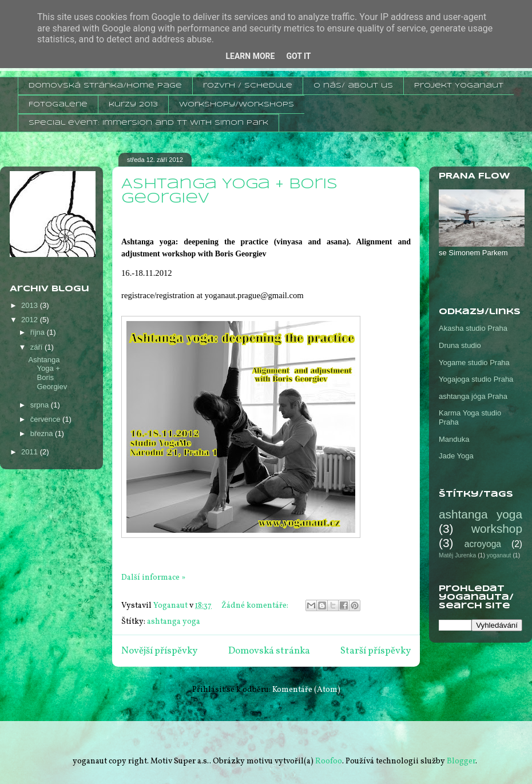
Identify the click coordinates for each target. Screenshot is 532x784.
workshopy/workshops (237, 104)
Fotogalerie (58, 104)
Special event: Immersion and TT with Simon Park (148, 123)
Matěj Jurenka (457, 555)
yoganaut (499, 555)
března (43, 433)
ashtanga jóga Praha (473, 396)
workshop (497, 528)
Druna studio (460, 345)
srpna (41, 405)
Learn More (250, 56)
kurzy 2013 (133, 104)
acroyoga (483, 544)
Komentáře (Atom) (306, 690)
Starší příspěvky (376, 651)
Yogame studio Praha (474, 363)
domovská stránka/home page (105, 86)
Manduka (454, 439)
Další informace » (153, 578)
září (37, 347)
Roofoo (329, 761)
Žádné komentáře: (256, 606)
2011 (31, 452)
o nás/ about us (353, 86)
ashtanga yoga (174, 622)
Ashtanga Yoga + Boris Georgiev (47, 373)
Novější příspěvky (159, 651)
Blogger (461, 761)
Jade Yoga (456, 456)
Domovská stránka (269, 651)
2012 (31, 320)
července (46, 419)
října (39, 332)
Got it (298, 56)
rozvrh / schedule (248, 86)
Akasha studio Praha (473, 328)
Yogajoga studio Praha (476, 379)
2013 (31, 305)
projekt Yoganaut (459, 86)
